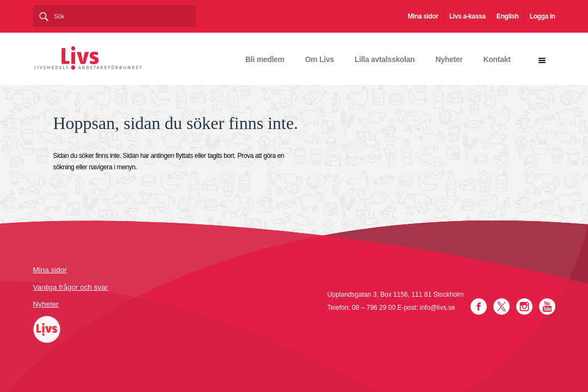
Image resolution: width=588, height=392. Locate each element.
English (508, 16)
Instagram (524, 307)
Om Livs (320, 59)
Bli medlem (265, 59)
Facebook (479, 307)
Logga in (543, 16)
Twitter (502, 307)
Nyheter (449, 59)
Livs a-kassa (468, 16)
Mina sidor (423, 16)
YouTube (547, 307)
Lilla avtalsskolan (385, 59)
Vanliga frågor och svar (71, 287)
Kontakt (497, 59)
